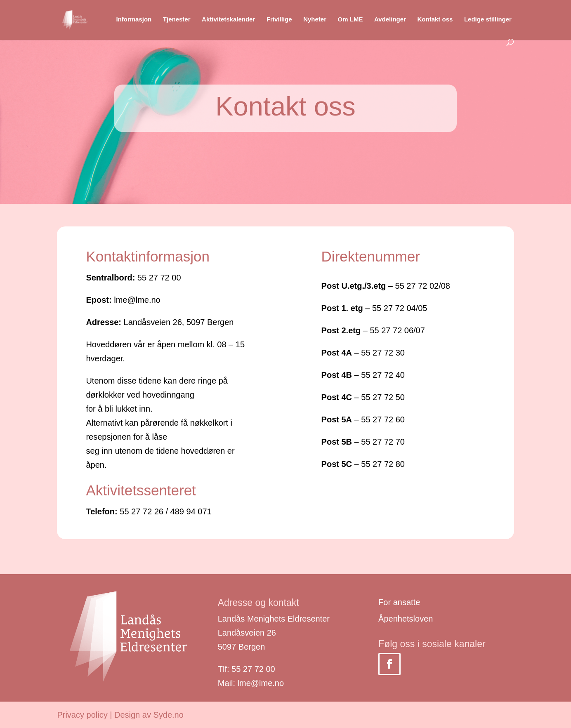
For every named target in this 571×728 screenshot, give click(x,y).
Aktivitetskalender (228, 20)
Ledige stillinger (488, 20)
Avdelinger (390, 20)
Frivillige (279, 20)
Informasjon (134, 20)
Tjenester (177, 20)
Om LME (350, 20)
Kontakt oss (435, 20)
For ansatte (399, 602)
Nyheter (315, 20)
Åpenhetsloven (406, 619)
